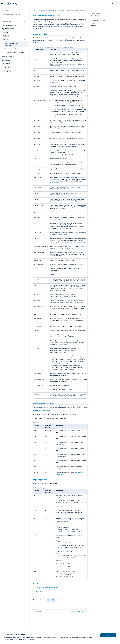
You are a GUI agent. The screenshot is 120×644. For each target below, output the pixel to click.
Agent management (8, 29)
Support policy (7, 71)
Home (6, 10)
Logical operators (97, 23)
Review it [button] (58, 600)
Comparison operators (98, 20)
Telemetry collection (8, 56)
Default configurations (12, 49)
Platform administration (9, 25)
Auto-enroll (40, 591)
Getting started (7, 22)
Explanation (7, 36)
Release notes (7, 67)
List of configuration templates (14, 53)
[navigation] (26, 22)
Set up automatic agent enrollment (47, 588)
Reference (6, 40)
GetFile (72, 178)
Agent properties (96, 16)
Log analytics (6, 64)
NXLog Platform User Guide (47, 10)
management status (62, 341)
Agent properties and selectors (11, 44)
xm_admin (53, 183)
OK (108, 635)
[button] (4, 4)
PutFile (79, 178)
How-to (5, 32)
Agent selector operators (98, 18)
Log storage (6, 60)
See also (93, 25)
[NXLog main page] (12, 4)
